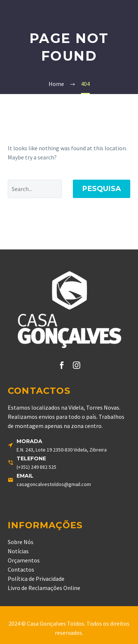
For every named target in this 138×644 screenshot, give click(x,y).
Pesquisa (102, 189)
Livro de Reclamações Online (44, 588)
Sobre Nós (21, 542)
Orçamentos (24, 560)
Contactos (21, 569)
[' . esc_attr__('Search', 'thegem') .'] (35, 189)
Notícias (18, 551)
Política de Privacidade (36, 579)
